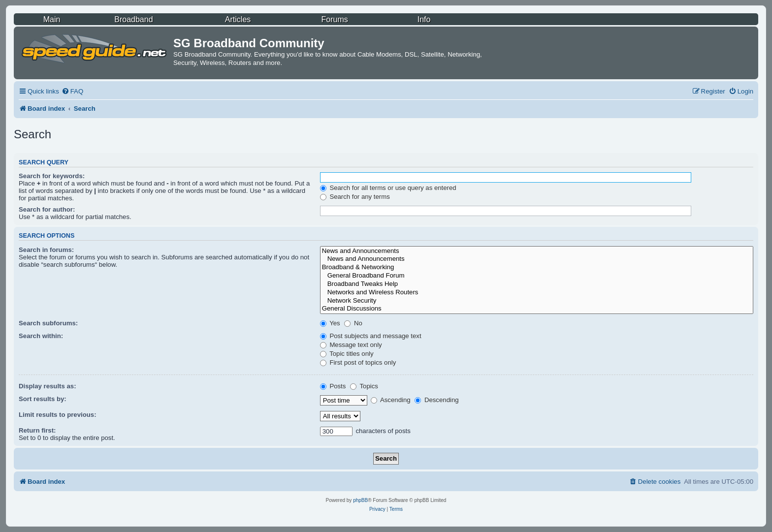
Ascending (391, 400)
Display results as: (48, 386)
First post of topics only (358, 362)
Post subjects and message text (371, 336)
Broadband (133, 19)
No (353, 323)
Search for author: (47, 209)
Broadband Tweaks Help (537, 284)
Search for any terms (355, 197)
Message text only (351, 345)
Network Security (537, 301)
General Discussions (537, 309)
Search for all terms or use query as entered (388, 188)
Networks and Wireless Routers (537, 293)
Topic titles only (347, 354)
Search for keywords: (52, 176)
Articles (238, 19)
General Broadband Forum (537, 276)
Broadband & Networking (537, 267)
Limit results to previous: (58, 415)
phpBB (360, 500)
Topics (364, 386)
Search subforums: (48, 323)
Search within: (41, 336)
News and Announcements (537, 251)
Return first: (37, 430)
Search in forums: (46, 250)
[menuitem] (72, 91)
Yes (330, 323)
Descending (436, 400)
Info (424, 19)
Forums (335, 19)
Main (52, 19)
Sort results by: (43, 399)
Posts (333, 386)
